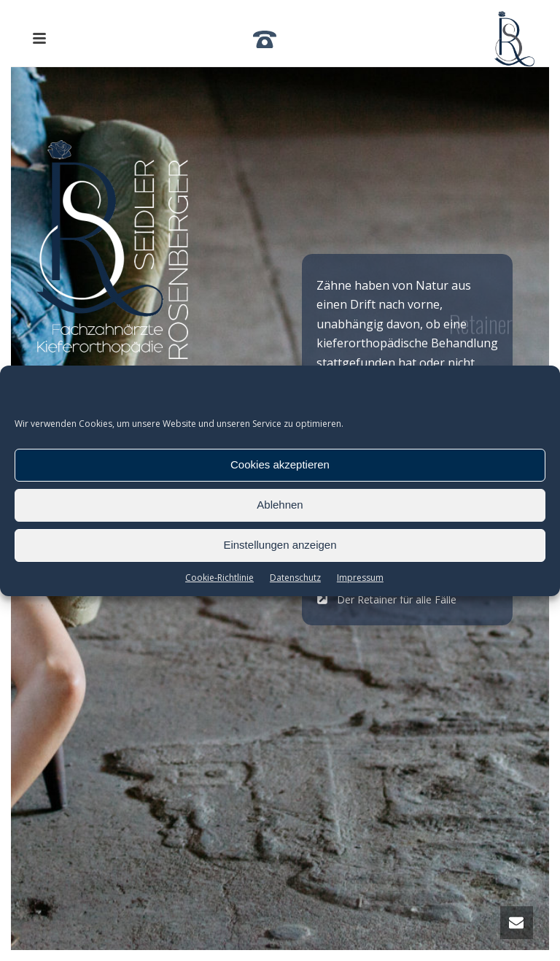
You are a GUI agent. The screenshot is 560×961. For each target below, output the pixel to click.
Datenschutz (295, 578)
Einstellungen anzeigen (280, 545)
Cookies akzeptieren (280, 464)
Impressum (360, 578)
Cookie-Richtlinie (219, 578)
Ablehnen (280, 505)
